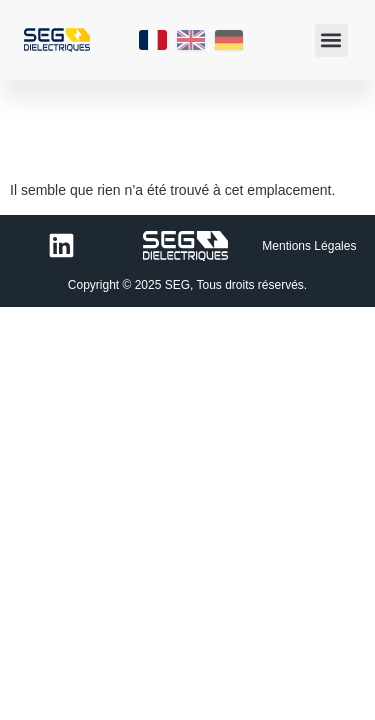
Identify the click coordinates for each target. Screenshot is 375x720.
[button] (331, 40)
